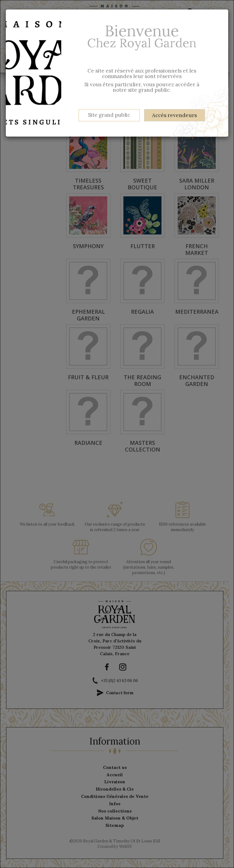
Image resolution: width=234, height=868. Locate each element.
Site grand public (109, 115)
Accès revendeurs (174, 115)
